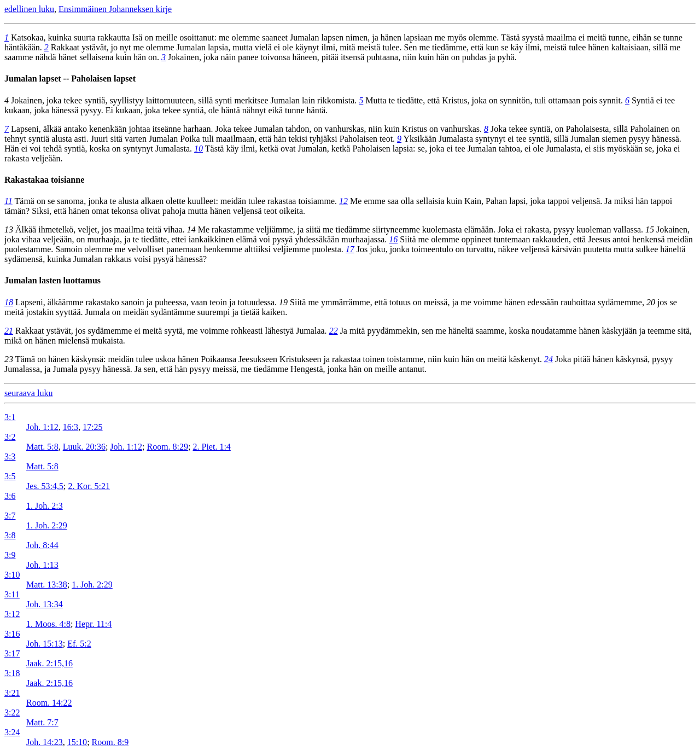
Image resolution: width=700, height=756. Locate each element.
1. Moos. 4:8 (48, 624)
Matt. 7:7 (42, 722)
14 (191, 229)
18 (9, 302)
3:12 (12, 614)
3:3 (10, 456)
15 (650, 229)
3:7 (10, 516)
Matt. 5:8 (42, 447)
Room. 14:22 (49, 703)
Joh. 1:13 (42, 565)
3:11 (12, 594)
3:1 (10, 417)
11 (8, 201)
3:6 (10, 496)
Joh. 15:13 (45, 644)
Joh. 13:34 (45, 604)
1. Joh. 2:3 (45, 506)
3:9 (10, 555)
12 (343, 201)
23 (9, 359)
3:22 (12, 713)
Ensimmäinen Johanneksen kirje (115, 9)
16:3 (71, 427)
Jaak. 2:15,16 (49, 663)
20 (651, 302)
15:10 (77, 742)
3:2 (10, 437)
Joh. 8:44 (42, 545)
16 (393, 239)
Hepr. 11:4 (93, 624)
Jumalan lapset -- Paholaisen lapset (70, 78)
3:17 (12, 653)
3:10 (12, 575)
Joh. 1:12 (42, 427)
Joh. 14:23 (45, 742)
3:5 (10, 476)
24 (549, 359)
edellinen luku (29, 9)
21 (9, 331)
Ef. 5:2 (79, 644)
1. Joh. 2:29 (47, 525)
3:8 (10, 535)
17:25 (92, 427)
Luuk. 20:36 (84, 447)
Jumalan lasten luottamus (52, 280)
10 (199, 149)
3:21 (12, 693)
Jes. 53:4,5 (45, 486)
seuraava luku (28, 393)
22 (334, 331)
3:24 (12, 732)
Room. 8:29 (167, 447)
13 (9, 229)
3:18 (12, 673)
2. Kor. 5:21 (89, 486)
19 (283, 302)
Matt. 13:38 (47, 585)
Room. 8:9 (110, 742)
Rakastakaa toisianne (44, 180)
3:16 (12, 634)
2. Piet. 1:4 (211, 447)
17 (350, 249)
